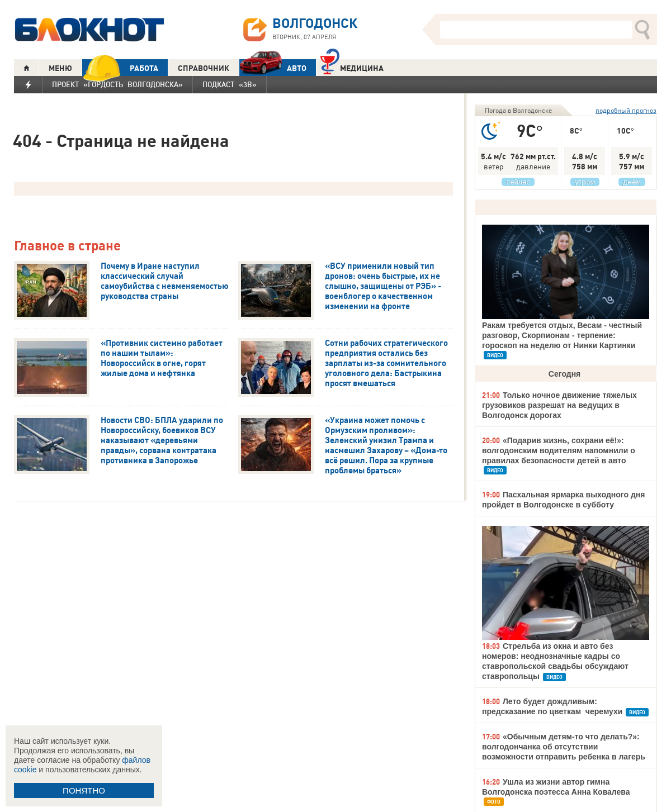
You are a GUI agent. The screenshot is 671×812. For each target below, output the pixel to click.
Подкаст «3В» (230, 84)
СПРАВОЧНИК (204, 68)
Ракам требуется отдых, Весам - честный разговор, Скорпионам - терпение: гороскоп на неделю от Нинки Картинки (562, 335)
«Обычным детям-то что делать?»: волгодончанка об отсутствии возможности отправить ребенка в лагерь (564, 747)
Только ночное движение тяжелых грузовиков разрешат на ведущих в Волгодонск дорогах (559, 405)
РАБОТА (120, 68)
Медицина (352, 67)
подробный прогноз (626, 110)
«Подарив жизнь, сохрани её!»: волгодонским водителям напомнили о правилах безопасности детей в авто (559, 450)
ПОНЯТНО (84, 790)
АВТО (273, 68)
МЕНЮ (60, 68)
